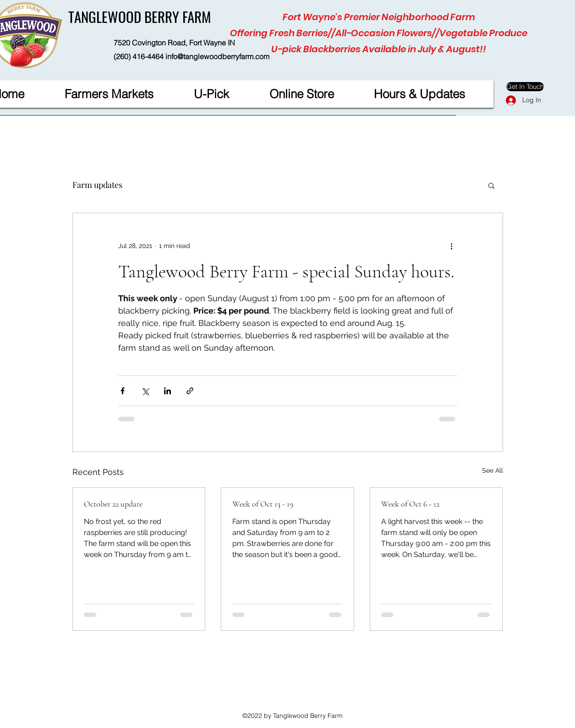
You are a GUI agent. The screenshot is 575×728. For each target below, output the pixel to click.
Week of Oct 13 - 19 (263, 504)
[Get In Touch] (525, 87)
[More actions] (452, 246)
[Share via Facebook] (123, 391)
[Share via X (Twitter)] (145, 391)
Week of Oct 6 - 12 (410, 504)
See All (493, 470)
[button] (491, 185)
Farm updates (97, 185)
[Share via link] (190, 391)
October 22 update (113, 504)
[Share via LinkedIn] (167, 391)
